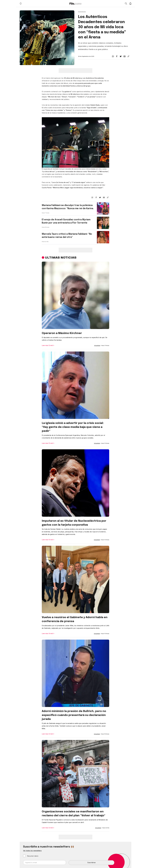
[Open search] (126, 3)
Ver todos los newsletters (32, 851)
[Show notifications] (130, 3)
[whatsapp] (113, 56)
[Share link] (128, 56)
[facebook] (117, 56)
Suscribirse (91, 863)
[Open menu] (21, 3)
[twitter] (121, 56)
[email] (125, 56)
